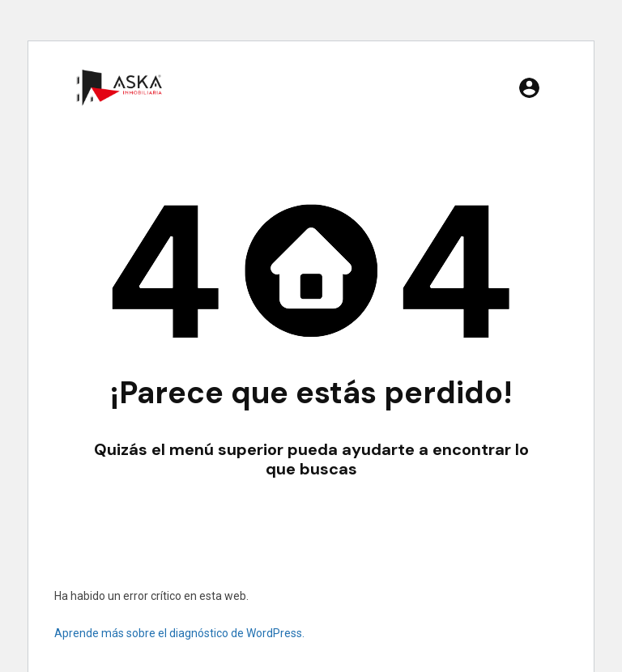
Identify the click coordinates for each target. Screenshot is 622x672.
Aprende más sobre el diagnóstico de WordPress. (179, 633)
